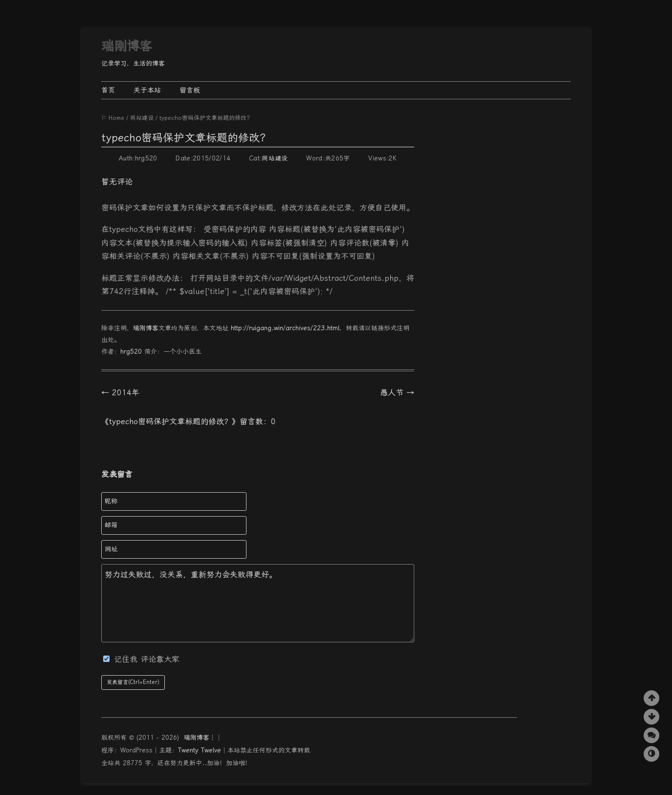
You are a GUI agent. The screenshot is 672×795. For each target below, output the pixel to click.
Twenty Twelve (200, 750)
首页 (108, 90)
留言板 (190, 90)
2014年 (120, 393)
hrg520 (131, 352)
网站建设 (142, 118)
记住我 (122, 659)
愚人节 (397, 393)
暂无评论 (117, 182)
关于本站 (147, 90)
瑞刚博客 (127, 46)
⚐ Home (113, 118)
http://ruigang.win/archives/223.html (285, 328)
